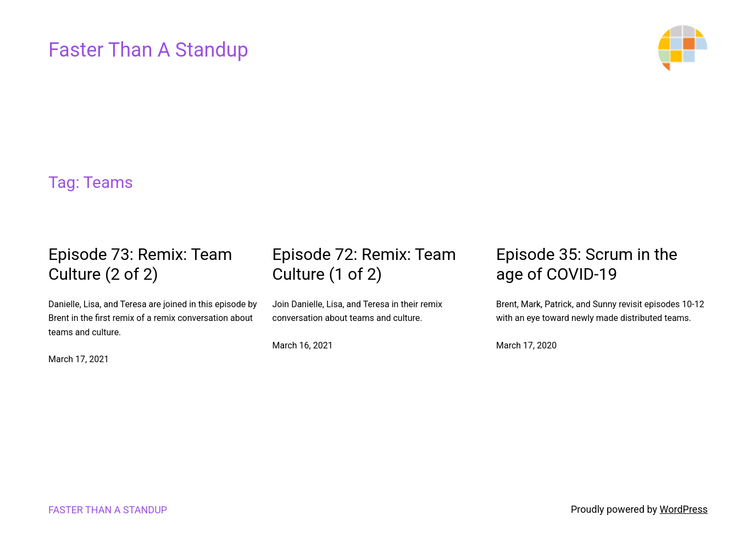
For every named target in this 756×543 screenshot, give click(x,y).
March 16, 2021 (303, 345)
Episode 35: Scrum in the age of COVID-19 (587, 264)
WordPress (684, 509)
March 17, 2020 (526, 345)
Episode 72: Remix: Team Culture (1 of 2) (364, 264)
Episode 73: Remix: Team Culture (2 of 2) (140, 264)
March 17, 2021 (79, 359)
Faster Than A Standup (148, 50)
